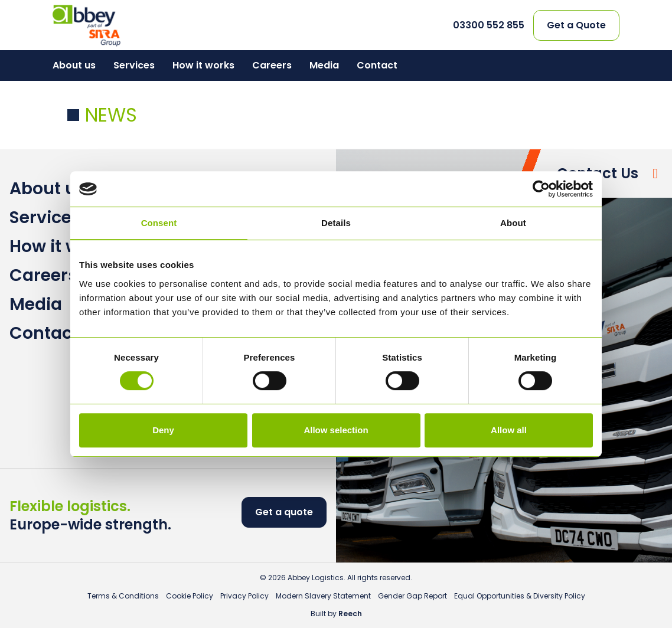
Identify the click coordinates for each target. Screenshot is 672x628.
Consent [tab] (159, 223)
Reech (350, 614)
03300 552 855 (489, 25)
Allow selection (336, 430)
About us (74, 65)
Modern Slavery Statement (323, 596)
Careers (272, 65)
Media (324, 65)
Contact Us (598, 173)
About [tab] (513, 223)
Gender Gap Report (412, 596)
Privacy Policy (244, 596)
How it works (203, 65)
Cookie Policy (190, 596)
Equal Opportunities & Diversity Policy (520, 596)
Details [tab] (336, 223)
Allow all (509, 430)
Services (134, 65)
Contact (377, 65)
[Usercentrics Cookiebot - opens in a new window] (541, 189)
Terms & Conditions (123, 596)
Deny (163, 430)
